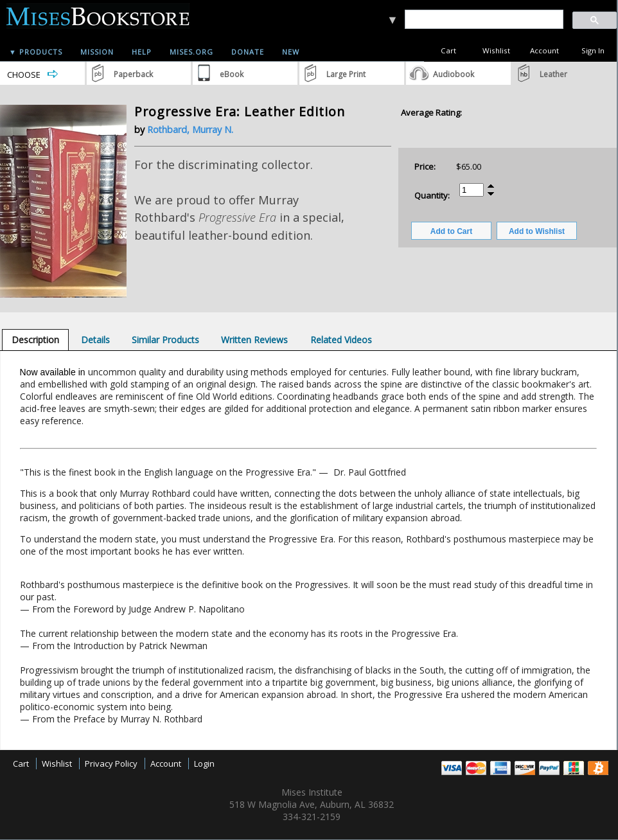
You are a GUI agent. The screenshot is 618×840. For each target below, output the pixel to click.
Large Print (346, 74)
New (291, 52)
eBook (232, 74)
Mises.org (191, 52)
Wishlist (496, 50)
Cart (448, 50)
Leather (553, 74)
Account (544, 50)
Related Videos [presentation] (341, 340)
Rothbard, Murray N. (190, 130)
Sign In (593, 50)
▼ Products (36, 52)
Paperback (133, 74)
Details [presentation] (95, 340)
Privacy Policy (111, 764)
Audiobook (454, 74)
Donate (248, 52)
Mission (97, 52)
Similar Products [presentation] (165, 340)
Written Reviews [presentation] (254, 340)
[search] (483, 20)
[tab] (35, 340)
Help (142, 52)
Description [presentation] (35, 340)
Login (204, 764)
